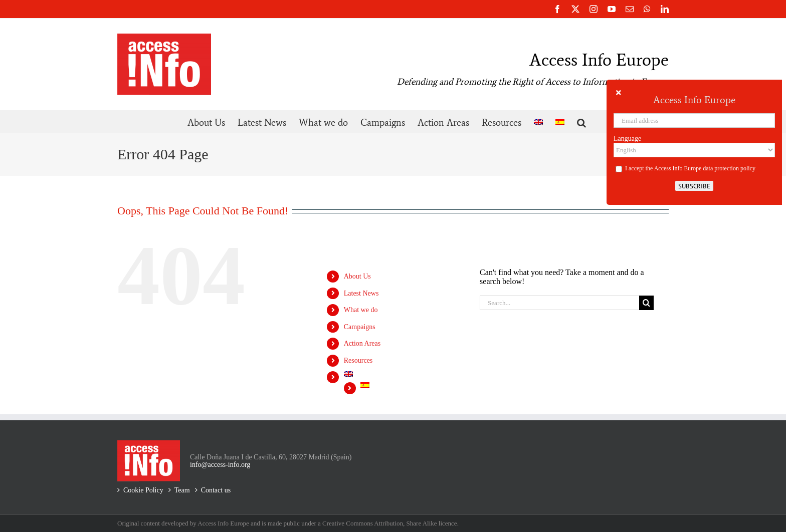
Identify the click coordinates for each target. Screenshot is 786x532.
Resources (358, 360)
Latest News (361, 293)
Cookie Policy (143, 490)
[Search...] (559, 303)
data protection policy (729, 168)
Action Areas (362, 343)
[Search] (646, 303)
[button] (581, 121)
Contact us (216, 490)
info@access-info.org (220, 465)
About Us (357, 276)
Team (182, 490)
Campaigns (360, 327)
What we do (361, 310)
